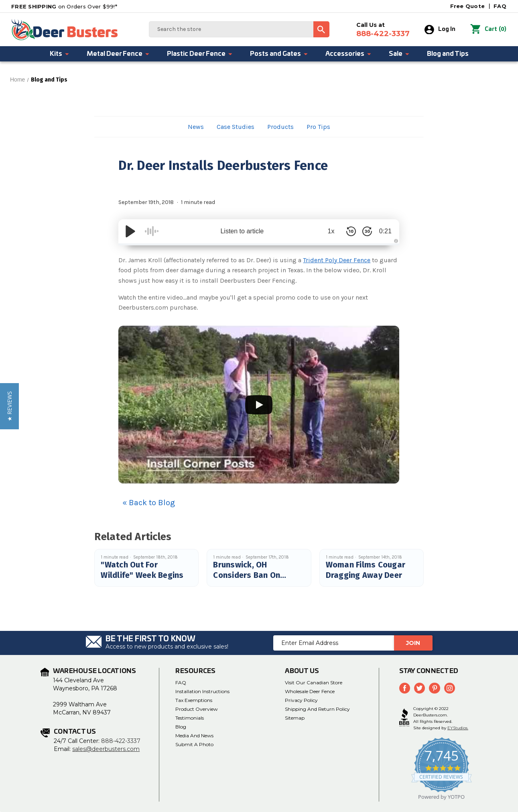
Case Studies (236, 127)
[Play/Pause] (130, 231)
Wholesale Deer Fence (310, 691)
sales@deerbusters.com (106, 749)
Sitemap (295, 718)
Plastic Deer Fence (200, 54)
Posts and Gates (279, 54)
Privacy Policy (301, 700)
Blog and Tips (448, 54)
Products (280, 127)
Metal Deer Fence (118, 54)
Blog (181, 727)
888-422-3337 (121, 741)
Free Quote (468, 6)
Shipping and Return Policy (317, 709)
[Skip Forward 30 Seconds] (363, 231)
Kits (60, 54)
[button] (9, 406)
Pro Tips (318, 127)
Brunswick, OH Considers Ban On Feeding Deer (247, 575)
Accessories (349, 54)
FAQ (500, 6)
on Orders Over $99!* (64, 6)
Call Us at (383, 30)
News (196, 127)
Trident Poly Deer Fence (337, 260)
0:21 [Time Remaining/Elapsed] (383, 231)
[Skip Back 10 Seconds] (347, 231)
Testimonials (190, 718)
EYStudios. (458, 728)
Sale (399, 54)
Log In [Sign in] (440, 30)
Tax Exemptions (194, 700)
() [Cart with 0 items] (489, 30)
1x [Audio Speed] (327, 231)
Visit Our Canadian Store (314, 682)
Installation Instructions (202, 691)
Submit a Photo (194, 744)
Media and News (194, 735)
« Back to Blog (149, 503)
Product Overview (197, 709)
